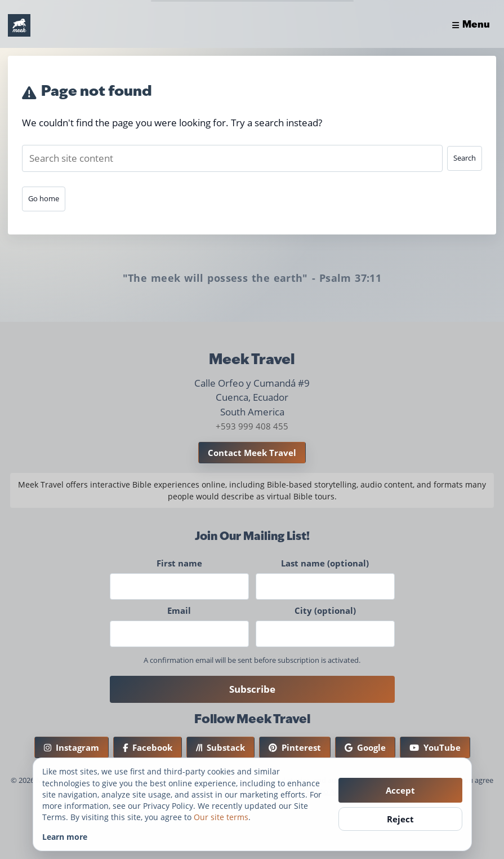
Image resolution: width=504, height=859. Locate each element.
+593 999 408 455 (252, 426)
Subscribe (252, 689)
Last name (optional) (325, 563)
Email (179, 610)
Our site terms (221, 817)
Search (465, 158)
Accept (400, 790)
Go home (44, 198)
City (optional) (325, 610)
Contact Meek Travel (252, 453)
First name (179, 563)
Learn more (65, 837)
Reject (400, 819)
